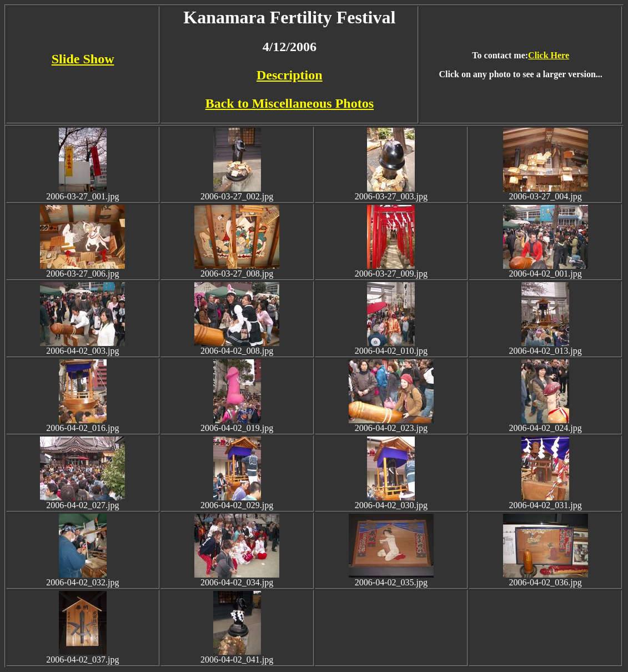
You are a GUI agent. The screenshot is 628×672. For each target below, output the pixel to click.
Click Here (549, 55)
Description (290, 75)
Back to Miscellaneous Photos (290, 103)
